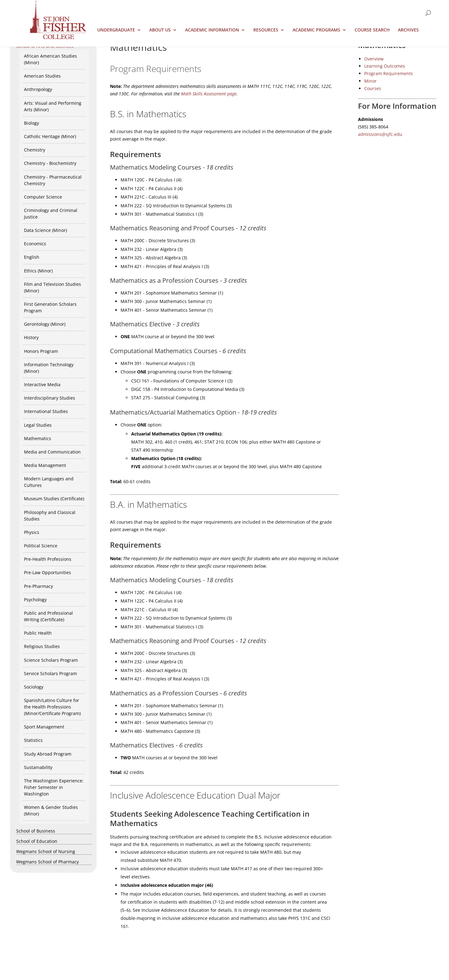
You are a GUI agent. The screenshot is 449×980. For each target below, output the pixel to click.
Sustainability (38, 767)
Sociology (34, 687)
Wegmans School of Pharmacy (48, 862)
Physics (32, 532)
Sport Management (44, 727)
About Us (160, 30)
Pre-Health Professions (48, 559)
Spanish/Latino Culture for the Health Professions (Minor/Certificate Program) (52, 707)
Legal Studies (38, 425)
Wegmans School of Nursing (46, 851)
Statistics (33, 740)
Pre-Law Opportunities (48, 572)
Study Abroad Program (48, 754)
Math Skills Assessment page (209, 94)
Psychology (35, 600)
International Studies (46, 411)
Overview (374, 59)
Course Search (372, 30)
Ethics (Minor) (38, 271)
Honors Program (41, 351)
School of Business (36, 831)
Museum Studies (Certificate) (54, 499)
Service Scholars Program (50, 673)
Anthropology (38, 89)
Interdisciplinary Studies (50, 398)
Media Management (45, 465)
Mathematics (38, 438)
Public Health (38, 633)
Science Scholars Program (51, 660)
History (31, 337)
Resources (266, 30)
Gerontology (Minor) (45, 324)
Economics (35, 244)
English (32, 257)
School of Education (37, 841)
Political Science (41, 546)
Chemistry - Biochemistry (50, 163)
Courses (373, 88)
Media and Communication (52, 452)
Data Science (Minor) (45, 230)
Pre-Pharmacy (38, 586)
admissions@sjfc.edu (380, 134)
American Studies (42, 76)
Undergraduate (116, 30)
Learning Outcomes (385, 66)
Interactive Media (42, 384)
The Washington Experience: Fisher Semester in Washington (54, 787)
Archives (408, 30)
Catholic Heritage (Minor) (50, 136)
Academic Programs (316, 30)
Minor (370, 81)
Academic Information (212, 30)
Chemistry (35, 150)
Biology (31, 123)
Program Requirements (389, 73)
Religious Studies (42, 646)
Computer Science (43, 197)
